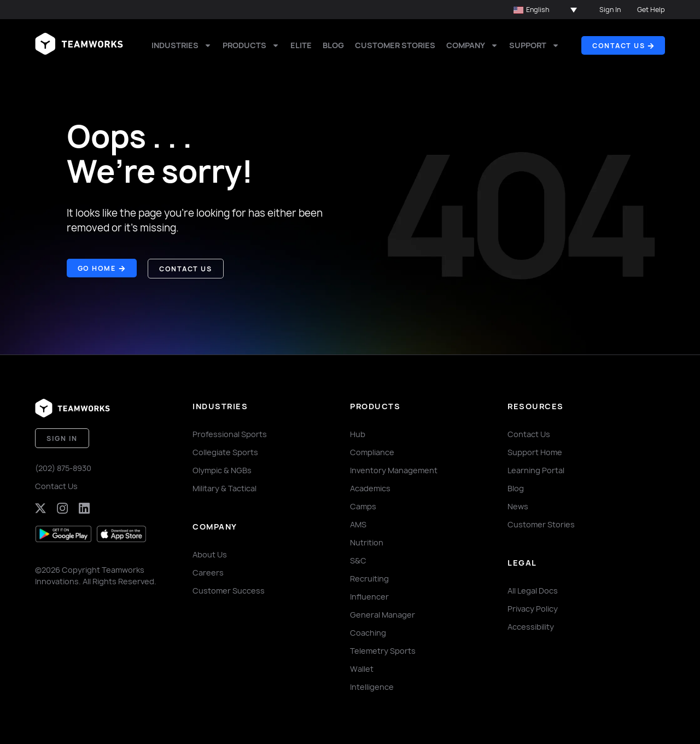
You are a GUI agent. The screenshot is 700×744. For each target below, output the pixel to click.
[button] (545, 10)
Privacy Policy (533, 608)
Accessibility (531, 626)
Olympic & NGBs (222, 470)
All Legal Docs (533, 590)
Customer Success (229, 590)
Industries (182, 45)
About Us (210, 554)
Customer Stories (395, 45)
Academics (370, 488)
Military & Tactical (224, 488)
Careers (208, 572)
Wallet (362, 668)
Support (534, 45)
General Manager (383, 614)
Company (472, 45)
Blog (333, 45)
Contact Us (56, 486)
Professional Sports (230, 434)
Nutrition (367, 542)
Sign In (610, 10)
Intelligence (372, 686)
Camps (363, 506)
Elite (301, 45)
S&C (358, 560)
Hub (358, 434)
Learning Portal (536, 470)
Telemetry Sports (383, 650)
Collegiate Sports (225, 452)
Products (251, 45)
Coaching (368, 632)
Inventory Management (394, 470)
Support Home (535, 452)
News (518, 506)
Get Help (651, 10)
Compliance (372, 452)
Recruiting (369, 578)
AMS (358, 524)
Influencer (369, 596)
